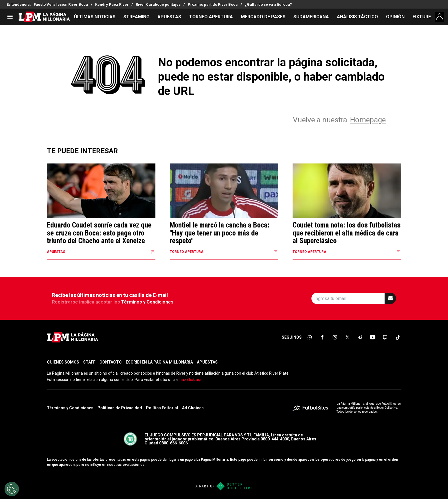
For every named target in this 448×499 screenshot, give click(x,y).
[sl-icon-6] (373, 337)
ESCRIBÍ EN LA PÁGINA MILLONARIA (159, 362)
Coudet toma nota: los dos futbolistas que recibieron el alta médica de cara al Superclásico (347, 233)
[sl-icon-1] (310, 337)
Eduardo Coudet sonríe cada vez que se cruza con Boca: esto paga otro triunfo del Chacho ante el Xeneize (99, 233)
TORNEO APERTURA (211, 17)
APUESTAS (169, 17)
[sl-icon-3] (335, 337)
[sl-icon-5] (360, 337)
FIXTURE (422, 17)
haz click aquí (191, 380)
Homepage (368, 120)
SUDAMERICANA (311, 17)
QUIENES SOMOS (63, 362)
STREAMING (136, 17)
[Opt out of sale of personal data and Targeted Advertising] (12, 489)
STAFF (89, 362)
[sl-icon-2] (322, 337)
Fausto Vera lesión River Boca (61, 4)
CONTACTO (111, 362)
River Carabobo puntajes (158, 4)
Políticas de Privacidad (120, 408)
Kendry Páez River (112, 4)
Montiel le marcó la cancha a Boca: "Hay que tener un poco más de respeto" (220, 233)
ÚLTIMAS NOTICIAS (95, 17)
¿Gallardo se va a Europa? (268, 4)
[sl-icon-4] (347, 337)
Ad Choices (193, 408)
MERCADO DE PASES (263, 17)
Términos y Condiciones (147, 302)
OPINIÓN (395, 17)
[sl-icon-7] (385, 337)
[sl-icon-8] (398, 337)
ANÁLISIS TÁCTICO (357, 17)
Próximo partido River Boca (213, 4)
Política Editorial (162, 408)
